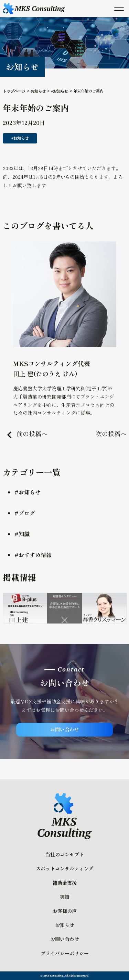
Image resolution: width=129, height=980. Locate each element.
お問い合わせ (65, 729)
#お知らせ (28, 492)
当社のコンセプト (65, 854)
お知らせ (65, 925)
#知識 (22, 534)
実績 (65, 897)
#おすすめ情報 (33, 555)
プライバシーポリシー (65, 953)
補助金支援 (65, 883)
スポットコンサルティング (65, 868)
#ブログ (25, 513)
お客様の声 (65, 911)
